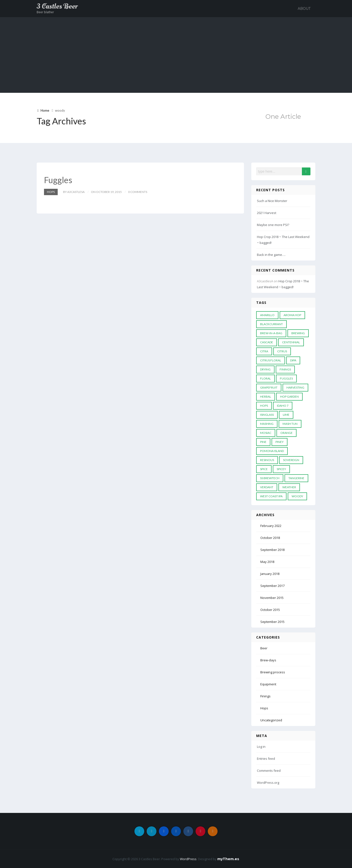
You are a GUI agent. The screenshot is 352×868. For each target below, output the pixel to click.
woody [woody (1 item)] (297, 496)
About (304, 9)
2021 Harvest (267, 213)
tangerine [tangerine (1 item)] (296, 478)
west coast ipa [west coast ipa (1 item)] (271, 496)
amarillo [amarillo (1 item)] (267, 315)
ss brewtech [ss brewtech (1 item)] (270, 478)
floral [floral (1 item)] (265, 378)
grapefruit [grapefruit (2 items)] (269, 387)
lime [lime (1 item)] (286, 415)
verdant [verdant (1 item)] (267, 487)
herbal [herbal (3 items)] (266, 397)
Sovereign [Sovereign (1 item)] (291, 460)
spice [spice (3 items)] (264, 469)
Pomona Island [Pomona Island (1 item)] (272, 451)
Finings (265, 696)
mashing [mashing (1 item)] (267, 424)
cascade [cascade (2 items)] (267, 342)
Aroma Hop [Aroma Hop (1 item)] (292, 315)
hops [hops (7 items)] (264, 406)
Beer (264, 648)
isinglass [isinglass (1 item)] (267, 415)
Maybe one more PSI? (273, 225)
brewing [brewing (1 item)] (298, 333)
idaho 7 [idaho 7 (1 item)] (283, 406)
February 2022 (271, 526)
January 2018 (270, 574)
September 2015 (272, 622)
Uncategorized (271, 720)
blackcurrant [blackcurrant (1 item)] (271, 324)
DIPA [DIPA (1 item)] (293, 360)
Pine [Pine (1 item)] (263, 442)
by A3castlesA (74, 192)
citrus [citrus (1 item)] (282, 351)
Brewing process (273, 672)
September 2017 (272, 586)
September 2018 (272, 550)
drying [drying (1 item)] (265, 369)
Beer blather (45, 12)
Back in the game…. (271, 255)
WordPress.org (268, 783)
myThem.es (228, 859)
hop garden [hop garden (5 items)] (289, 397)
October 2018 (270, 538)
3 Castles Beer (57, 6)
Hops (51, 192)
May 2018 (267, 562)
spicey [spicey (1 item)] (281, 469)
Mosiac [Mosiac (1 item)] (266, 433)
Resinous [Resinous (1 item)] (267, 460)
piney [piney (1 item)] (280, 442)
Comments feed (269, 771)
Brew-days (268, 660)
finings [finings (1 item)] (285, 369)
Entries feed (266, 759)
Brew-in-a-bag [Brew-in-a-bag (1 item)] (271, 333)
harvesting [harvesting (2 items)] (295, 387)
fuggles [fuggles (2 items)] (286, 378)
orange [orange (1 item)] (286, 433)
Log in (261, 747)
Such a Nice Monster (272, 201)
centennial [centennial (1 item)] (291, 342)
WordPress (188, 859)
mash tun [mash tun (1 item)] (290, 424)
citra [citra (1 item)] (264, 351)
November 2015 (272, 598)
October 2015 (270, 610)
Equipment (268, 684)
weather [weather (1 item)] (289, 487)
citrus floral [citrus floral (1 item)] (271, 360)
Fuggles (58, 180)
